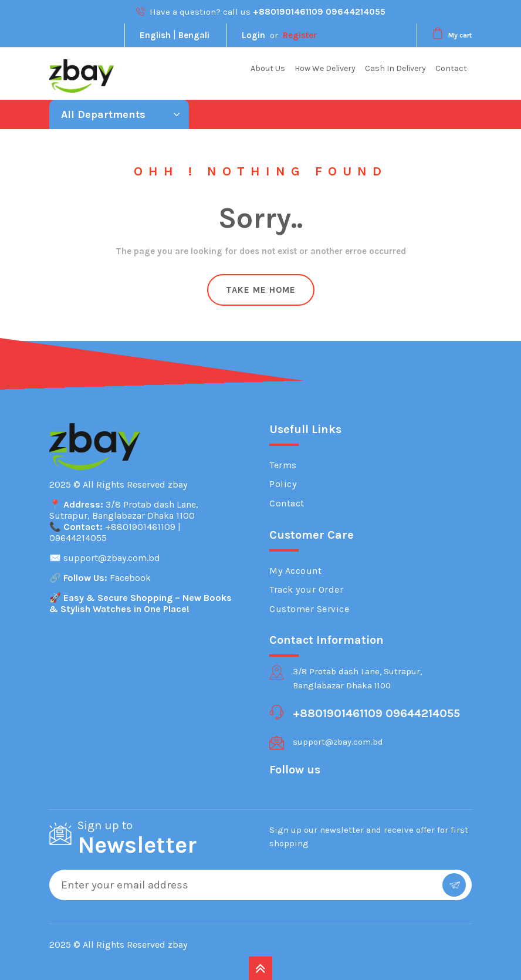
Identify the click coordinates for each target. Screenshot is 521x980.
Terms (283, 465)
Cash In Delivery (395, 68)
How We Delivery (325, 68)
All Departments (121, 114)
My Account (295, 571)
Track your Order (306, 589)
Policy (283, 484)
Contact (451, 68)
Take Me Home (261, 290)
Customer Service (309, 609)
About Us (268, 68)
